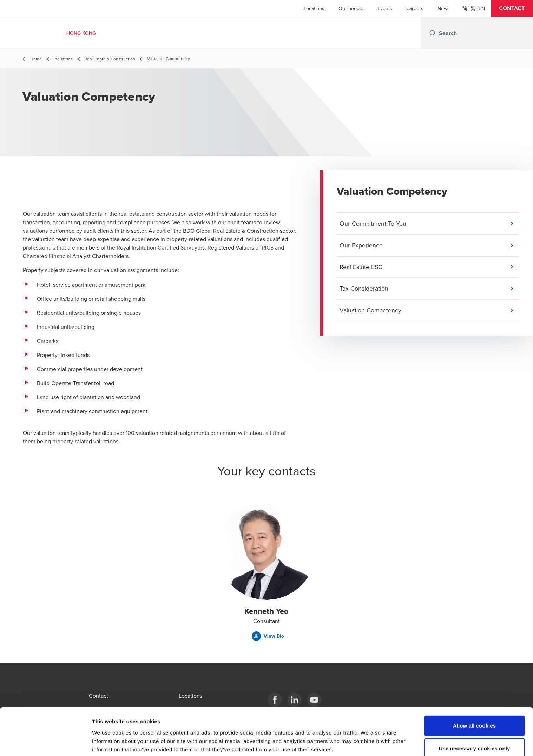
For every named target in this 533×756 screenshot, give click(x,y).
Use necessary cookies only (475, 715)
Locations (314, 8)
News (444, 8)
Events (385, 8)
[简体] (465, 8)
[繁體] (473, 8)
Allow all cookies (475, 692)
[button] (512, 8)
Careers (415, 8)
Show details (369, 742)
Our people (351, 8)
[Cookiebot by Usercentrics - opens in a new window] (45, 742)
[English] (482, 8)
